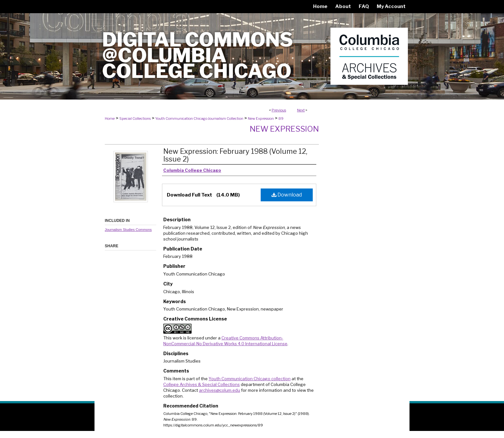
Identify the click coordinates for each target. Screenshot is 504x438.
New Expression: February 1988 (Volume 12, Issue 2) (235, 155)
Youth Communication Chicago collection (250, 379)
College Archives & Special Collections (202, 384)
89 (281, 118)
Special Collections (135, 118)
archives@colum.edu (220, 390)
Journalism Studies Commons (128, 230)
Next (301, 110)
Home (110, 118)
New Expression (261, 118)
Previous (279, 110)
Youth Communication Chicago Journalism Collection (199, 118)
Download (287, 195)
